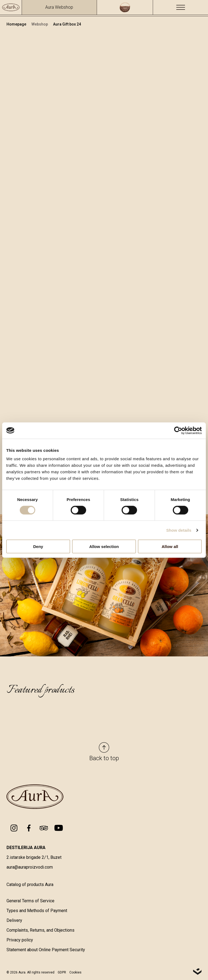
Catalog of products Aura (30, 886)
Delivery (14, 921)
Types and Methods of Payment (37, 912)
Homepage (17, 24)
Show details (179, 530)
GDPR (62, 973)
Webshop (40, 24)
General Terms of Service (30, 902)
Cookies (75, 973)
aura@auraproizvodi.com (30, 868)
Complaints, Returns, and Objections (40, 931)
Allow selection (104, 547)
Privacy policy (20, 941)
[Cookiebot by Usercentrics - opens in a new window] (178, 430)
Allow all (170, 547)
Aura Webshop (59, 7)
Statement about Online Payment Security (46, 951)
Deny (38, 547)
